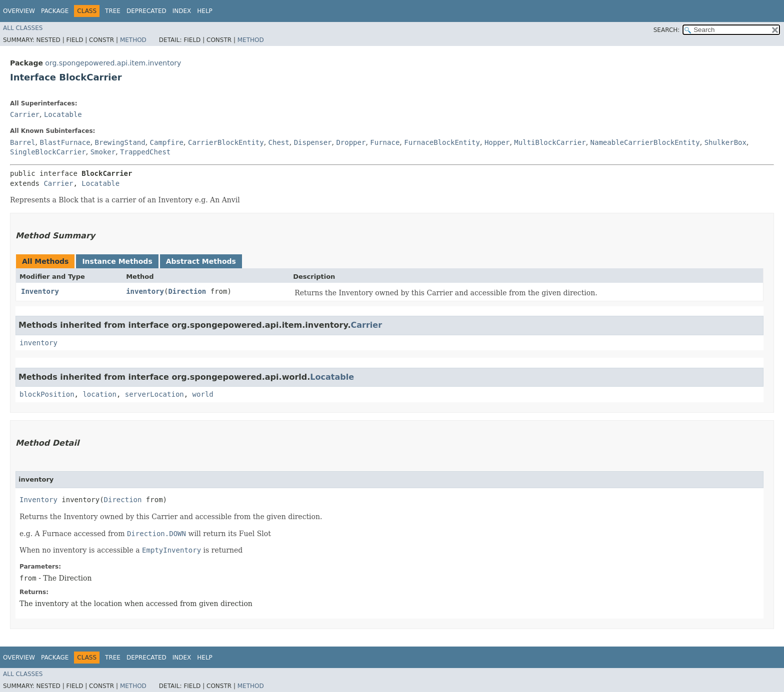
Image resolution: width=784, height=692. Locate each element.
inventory (145, 291)
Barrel (23, 142)
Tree (113, 11)
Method (133, 40)
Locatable (63, 114)
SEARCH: (667, 30)
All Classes (23, 28)
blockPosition (47, 394)
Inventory (40, 291)
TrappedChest (145, 152)
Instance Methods (117, 261)
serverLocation (154, 394)
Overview (19, 11)
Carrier (25, 114)
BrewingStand (120, 142)
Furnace (385, 142)
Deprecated (146, 11)
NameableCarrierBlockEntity (645, 142)
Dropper (351, 142)
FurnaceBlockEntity (442, 142)
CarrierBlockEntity (226, 142)
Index (182, 11)
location (99, 394)
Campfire (167, 142)
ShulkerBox (725, 142)
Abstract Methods (201, 261)
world (203, 394)
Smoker (103, 152)
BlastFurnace (65, 142)
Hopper (497, 142)
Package (55, 11)
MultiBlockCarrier (550, 142)
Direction (187, 291)
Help (205, 11)
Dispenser (313, 142)
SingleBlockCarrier (48, 152)
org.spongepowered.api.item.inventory (113, 63)
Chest (279, 142)
